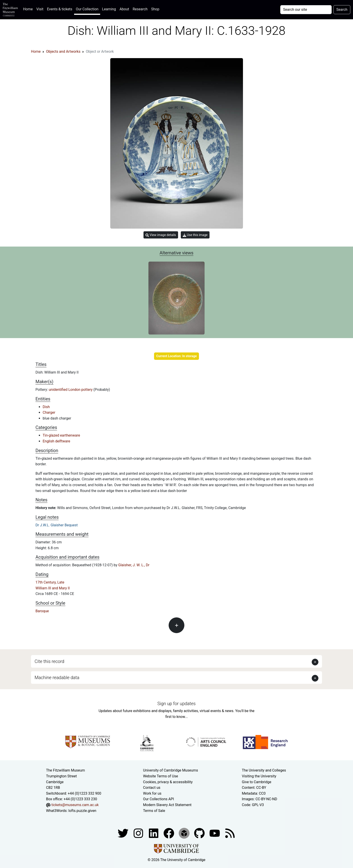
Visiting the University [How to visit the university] (259, 776)
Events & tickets (60, 9)
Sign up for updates (176, 704)
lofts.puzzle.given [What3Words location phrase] (82, 811)
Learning (109, 9)
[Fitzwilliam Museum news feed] (230, 833)
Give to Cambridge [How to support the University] (257, 782)
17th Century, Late (50, 582)
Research (140, 9)
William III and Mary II (53, 588)
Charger (49, 412)
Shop (155, 9)
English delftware (56, 441)
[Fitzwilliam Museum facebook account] (154, 833)
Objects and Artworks (63, 51)
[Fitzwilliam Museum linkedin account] (169, 833)
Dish (46, 407)
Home (29, 9)
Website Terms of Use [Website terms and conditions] (161, 776)
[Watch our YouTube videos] (215, 833)
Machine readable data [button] (57, 678)
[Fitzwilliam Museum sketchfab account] (185, 833)
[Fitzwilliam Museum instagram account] (139, 833)
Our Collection (87, 9)
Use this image (195, 235)
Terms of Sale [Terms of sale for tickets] (154, 811)
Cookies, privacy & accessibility (168, 782)
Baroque (42, 611)
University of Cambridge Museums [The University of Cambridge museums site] (171, 770)
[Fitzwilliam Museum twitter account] (124, 833)
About (124, 9)
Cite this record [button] (49, 661)
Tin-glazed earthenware (61, 435)
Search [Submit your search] (342, 10)
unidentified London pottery (71, 390)
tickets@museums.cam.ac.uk (75, 805)
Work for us (152, 793)
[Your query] (306, 10)
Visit (40, 9)
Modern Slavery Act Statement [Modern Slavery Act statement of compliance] (167, 805)
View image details (161, 235)
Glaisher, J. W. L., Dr (134, 565)
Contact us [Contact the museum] (152, 788)
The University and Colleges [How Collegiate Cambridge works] (264, 770)
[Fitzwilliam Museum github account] (200, 833)
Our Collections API (159, 799)
